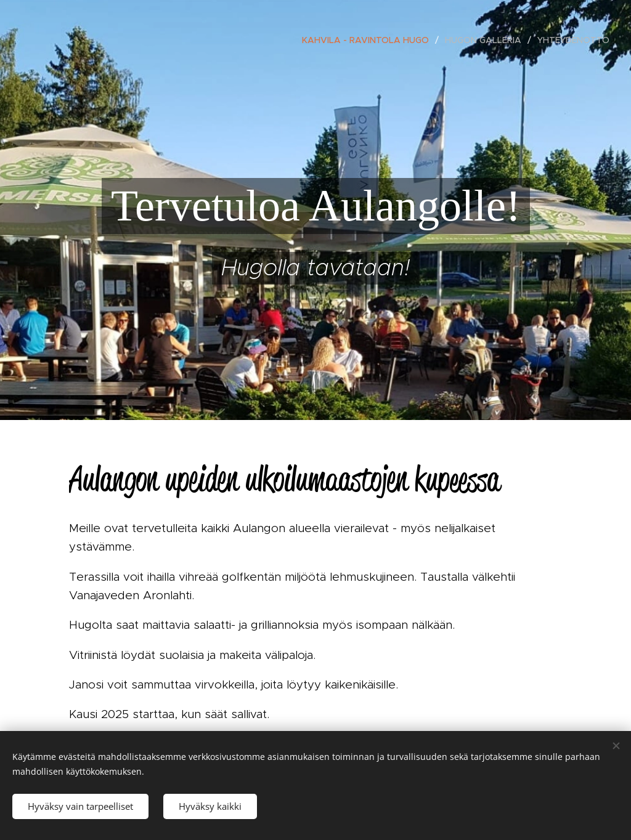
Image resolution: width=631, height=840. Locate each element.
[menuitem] (369, 40)
